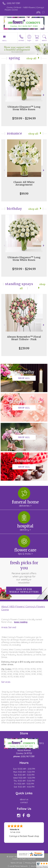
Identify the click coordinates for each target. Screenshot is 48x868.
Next (44, 95)
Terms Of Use (16, 863)
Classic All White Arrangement (24, 183)
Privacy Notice (31, 863)
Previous (4, 95)
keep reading (21, 622)
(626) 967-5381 (13, 3)
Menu (4, 40)
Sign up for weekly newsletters (24, 591)
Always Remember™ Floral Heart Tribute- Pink (24, 338)
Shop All (31, 58)
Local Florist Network (19, 866)
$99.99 (24, 194)
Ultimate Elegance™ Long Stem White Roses (24, 108)
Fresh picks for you (24, 572)
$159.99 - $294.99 (24, 118)
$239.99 (24, 348)
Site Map (34, 866)
